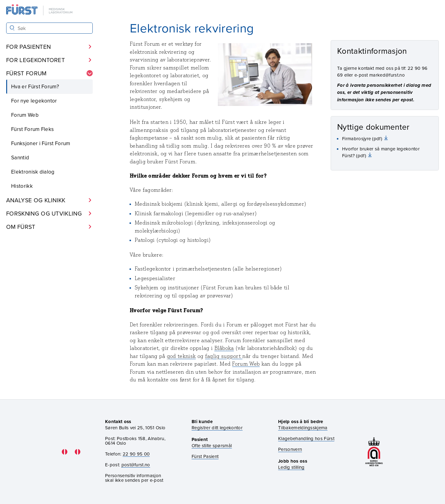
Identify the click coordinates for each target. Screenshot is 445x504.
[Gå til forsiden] (40, 10)
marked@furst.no (387, 75)
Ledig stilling (291, 467)
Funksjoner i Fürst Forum (41, 143)
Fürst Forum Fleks (32, 129)
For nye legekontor (34, 101)
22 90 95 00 (136, 454)
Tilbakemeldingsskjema (303, 428)
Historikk (22, 186)
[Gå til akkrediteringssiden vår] (374, 452)
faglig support (224, 356)
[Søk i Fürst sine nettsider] (49, 28)
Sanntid (20, 157)
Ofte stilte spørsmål (212, 445)
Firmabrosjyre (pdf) (363, 139)
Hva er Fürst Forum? (35, 86)
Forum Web (25, 115)
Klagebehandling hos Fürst (306, 438)
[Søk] (12, 28)
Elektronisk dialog (33, 172)
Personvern (290, 449)
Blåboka (224, 348)
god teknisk (181, 356)
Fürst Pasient (205, 456)
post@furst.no (136, 465)
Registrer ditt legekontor (217, 428)
